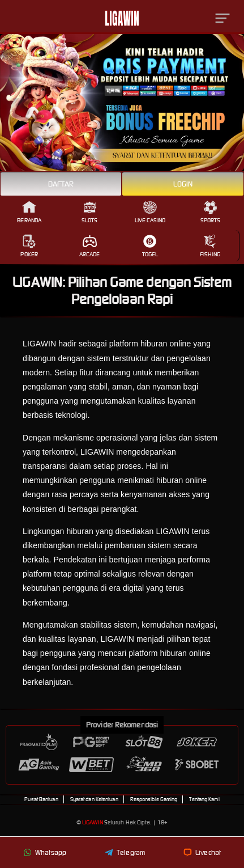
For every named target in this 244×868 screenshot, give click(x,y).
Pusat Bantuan (41, 799)
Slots (90, 212)
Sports (211, 212)
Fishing (210, 246)
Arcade (90, 246)
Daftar (61, 184)
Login (183, 184)
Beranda (29, 212)
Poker (29, 246)
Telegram (125, 852)
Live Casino (150, 212)
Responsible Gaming (154, 799)
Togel (150, 246)
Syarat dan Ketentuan (94, 799)
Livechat (202, 852)
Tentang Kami (204, 799)
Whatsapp (45, 852)
